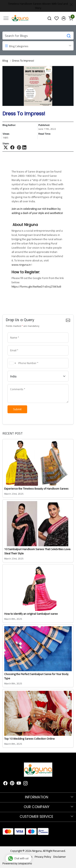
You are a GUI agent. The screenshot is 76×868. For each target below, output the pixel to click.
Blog (5, 61)
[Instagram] (26, 784)
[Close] (71, 5)
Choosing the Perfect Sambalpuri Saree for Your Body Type (36, 676)
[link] (50, 18)
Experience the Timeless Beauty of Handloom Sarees (36, 489)
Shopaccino (25, 863)
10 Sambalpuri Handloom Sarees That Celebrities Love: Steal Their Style (37, 551)
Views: (6, 134)
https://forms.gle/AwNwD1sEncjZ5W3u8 (36, 286)
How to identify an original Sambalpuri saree (31, 614)
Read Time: (45, 134)
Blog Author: (9, 125)
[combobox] (12, 363)
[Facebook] (5, 784)
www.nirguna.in (21, 265)
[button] (64, 18)
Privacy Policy (43, 857)
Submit (17, 409)
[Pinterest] (12, 784)
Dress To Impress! (23, 61)
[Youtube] (19, 784)
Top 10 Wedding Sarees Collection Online (29, 739)
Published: (44, 125)
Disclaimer (60, 857)
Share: (6, 144)
